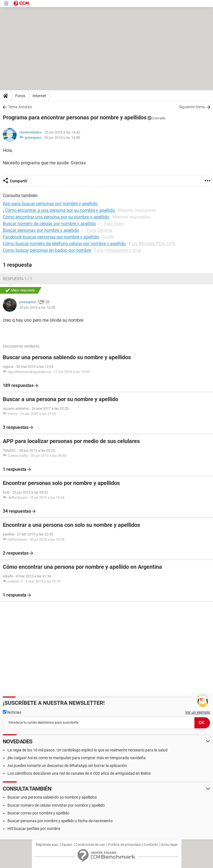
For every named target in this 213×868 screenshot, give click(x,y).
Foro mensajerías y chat (118, 250)
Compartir (19, 181)
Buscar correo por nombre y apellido (38, 813)
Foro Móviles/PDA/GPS (152, 244)
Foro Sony (114, 224)
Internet (39, 96)
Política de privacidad (124, 845)
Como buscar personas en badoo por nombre (47, 250)
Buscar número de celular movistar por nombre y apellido (56, 805)
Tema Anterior (20, 107)
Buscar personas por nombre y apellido (41, 230)
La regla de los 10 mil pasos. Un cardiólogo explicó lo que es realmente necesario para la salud (88, 750)
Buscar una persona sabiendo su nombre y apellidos (52, 797)
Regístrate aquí (47, 845)
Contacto (151, 845)
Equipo (67, 845)
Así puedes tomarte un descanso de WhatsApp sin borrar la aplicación (67, 766)
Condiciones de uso (90, 845)
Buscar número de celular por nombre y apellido (49, 224)
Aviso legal (169, 845)
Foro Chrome (100, 230)
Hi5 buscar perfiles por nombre (34, 829)
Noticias (12, 712)
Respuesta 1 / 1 (17, 279)
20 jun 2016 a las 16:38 (62, 138)
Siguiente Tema (192, 107)
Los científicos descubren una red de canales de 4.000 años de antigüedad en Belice (79, 773)
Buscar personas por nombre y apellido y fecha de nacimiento (60, 821)
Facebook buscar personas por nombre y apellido (51, 237)
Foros (20, 96)
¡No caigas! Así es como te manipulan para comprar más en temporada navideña (77, 758)
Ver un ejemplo (198, 712)
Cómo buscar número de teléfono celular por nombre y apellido (64, 244)
